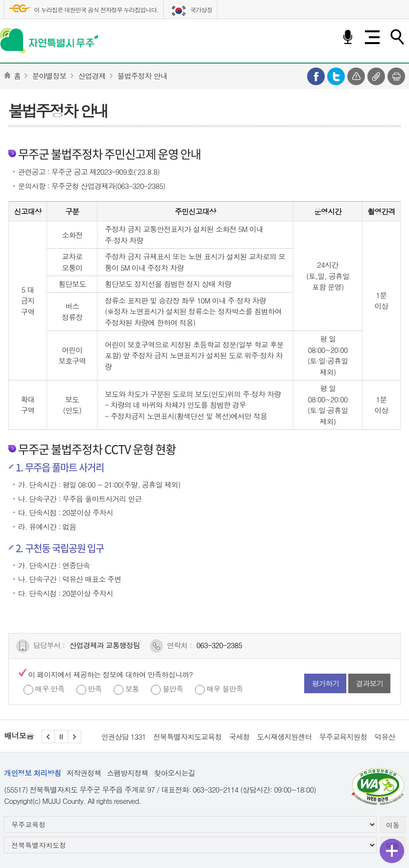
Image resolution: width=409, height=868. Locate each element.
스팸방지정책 (127, 773)
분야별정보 (49, 76)
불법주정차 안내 (142, 76)
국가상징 (190, 11)
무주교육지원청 (343, 737)
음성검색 (348, 37)
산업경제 (92, 76)
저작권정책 (84, 773)
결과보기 (369, 683)
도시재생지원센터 (285, 737)
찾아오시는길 (174, 773)
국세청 (240, 737)
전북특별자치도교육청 (188, 737)
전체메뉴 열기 (372, 37)
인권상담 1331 (124, 737)
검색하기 (397, 37)
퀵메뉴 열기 (392, 851)
